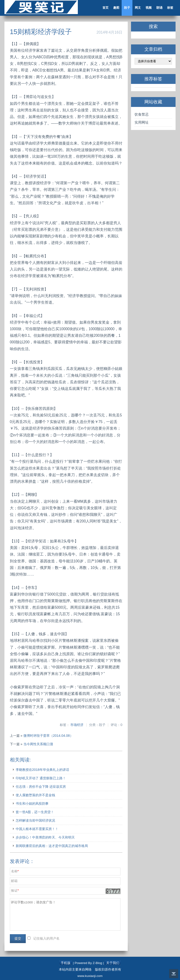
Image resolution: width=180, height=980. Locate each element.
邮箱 (14, 881)
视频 (149, 8)
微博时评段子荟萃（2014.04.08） (48, 736)
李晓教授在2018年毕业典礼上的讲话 (42, 770)
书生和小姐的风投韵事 (32, 804)
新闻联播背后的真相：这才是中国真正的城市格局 (52, 846)
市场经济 (77, 725)
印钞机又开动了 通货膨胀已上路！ (41, 778)
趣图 (116, 8)
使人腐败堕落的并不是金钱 (35, 795)
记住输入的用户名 (46, 939)
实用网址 (142, 122)
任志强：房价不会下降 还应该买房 (41, 787)
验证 (14, 891)
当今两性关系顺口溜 (38, 744)
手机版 (66, 963)
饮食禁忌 (142, 114)
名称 (14, 871)
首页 (105, 8)
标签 (170, 8)
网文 (138, 8)
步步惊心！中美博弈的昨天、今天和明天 (45, 837)
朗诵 (159, 8)
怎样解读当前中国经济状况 (35, 820)
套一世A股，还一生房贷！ (35, 812)
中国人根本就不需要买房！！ (37, 829)
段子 (127, 8)
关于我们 (113, 963)
